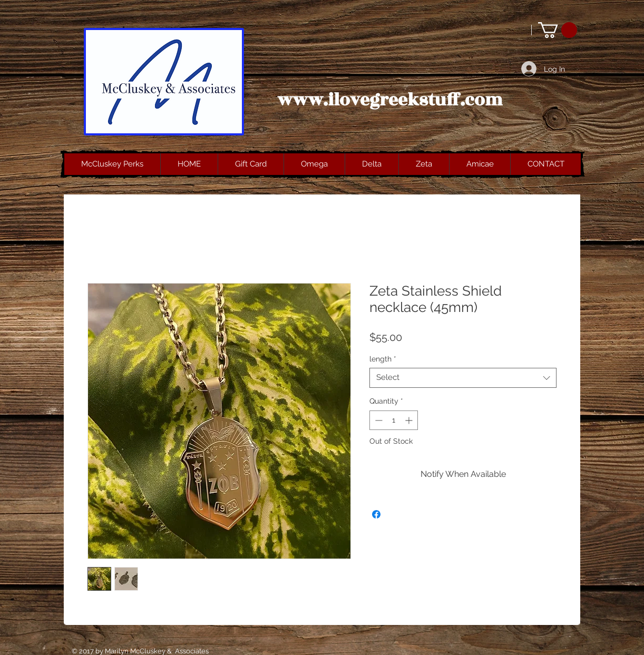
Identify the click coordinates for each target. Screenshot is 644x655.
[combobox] (463, 378)
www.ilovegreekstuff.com (390, 100)
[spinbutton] (394, 420)
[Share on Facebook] (376, 514)
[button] (558, 30)
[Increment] (410, 420)
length (383, 359)
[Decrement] (378, 420)
